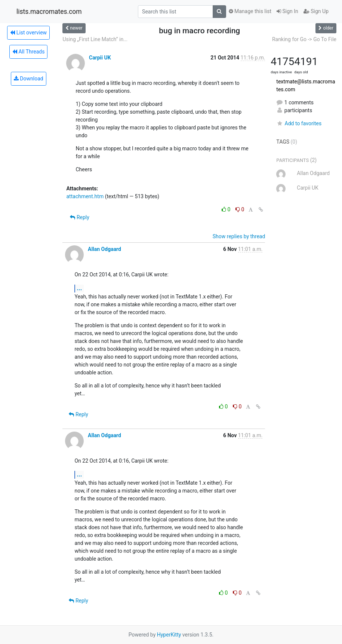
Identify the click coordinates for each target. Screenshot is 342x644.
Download (29, 79)
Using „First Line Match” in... (95, 39)
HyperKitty (169, 635)
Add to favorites (299, 123)
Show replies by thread (239, 236)
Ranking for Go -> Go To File (304, 39)
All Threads (28, 52)
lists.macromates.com (49, 12)
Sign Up (316, 11)
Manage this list (250, 11)
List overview (28, 33)
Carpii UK (100, 58)
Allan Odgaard (104, 249)
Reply (79, 217)
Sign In (287, 11)
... (79, 288)
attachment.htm (85, 196)
